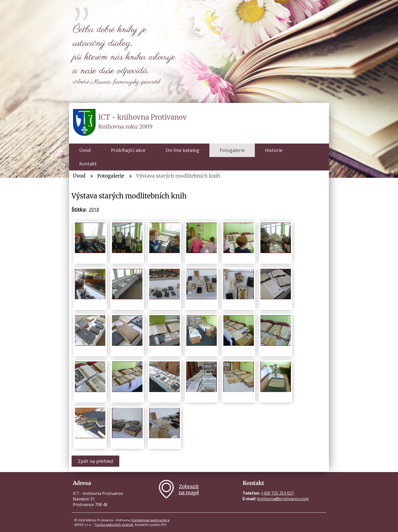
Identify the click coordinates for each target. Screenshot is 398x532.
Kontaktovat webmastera (150, 520)
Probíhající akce (128, 150)
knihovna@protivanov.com (283, 499)
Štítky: (79, 209)
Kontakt (88, 164)
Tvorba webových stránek (114, 525)
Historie (274, 150)
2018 (94, 209)
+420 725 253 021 (277, 493)
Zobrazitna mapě (189, 490)
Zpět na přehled (95, 461)
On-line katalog (183, 150)
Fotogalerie (232, 150)
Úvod (85, 150)
